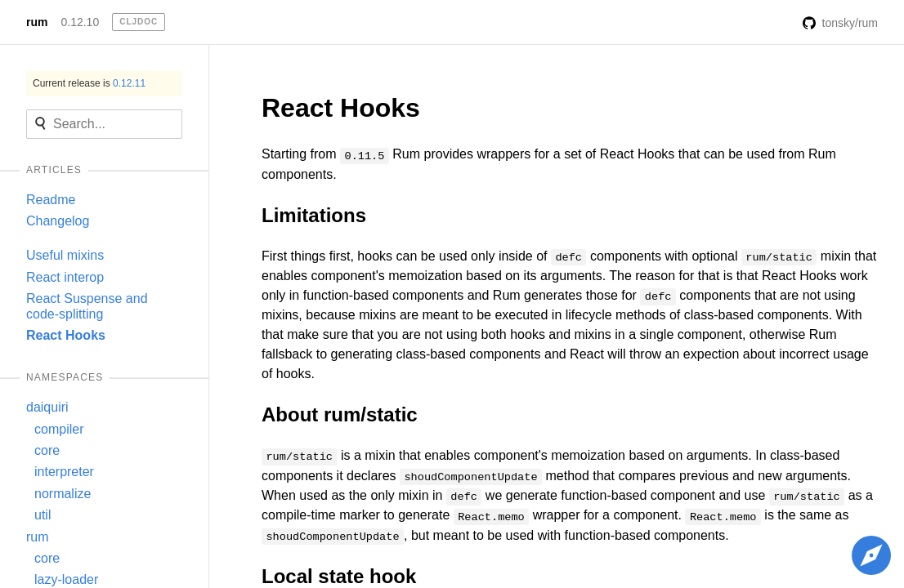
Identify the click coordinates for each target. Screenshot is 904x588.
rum (37, 22)
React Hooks (66, 335)
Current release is (89, 83)
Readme (51, 200)
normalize (63, 494)
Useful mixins (65, 255)
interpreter (64, 472)
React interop (65, 277)
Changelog (58, 221)
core (47, 450)
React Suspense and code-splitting (87, 306)
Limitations (314, 215)
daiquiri (47, 407)
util (43, 515)
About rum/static (340, 414)
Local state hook (339, 576)
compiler (59, 429)
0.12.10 (80, 22)
